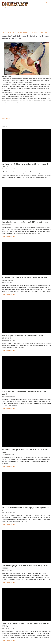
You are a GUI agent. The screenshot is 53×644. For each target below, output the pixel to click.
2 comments (10, 181)
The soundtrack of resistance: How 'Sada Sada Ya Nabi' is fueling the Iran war (25, 222)
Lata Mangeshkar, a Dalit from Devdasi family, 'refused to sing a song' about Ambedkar (25, 165)
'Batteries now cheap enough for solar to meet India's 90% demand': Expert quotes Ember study (25, 279)
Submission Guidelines (23, 32)
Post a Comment (6, 119)
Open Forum (11, 32)
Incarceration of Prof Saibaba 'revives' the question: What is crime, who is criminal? (24, 393)
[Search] (47, 3)
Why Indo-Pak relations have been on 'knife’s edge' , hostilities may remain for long (25, 509)
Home (3, 32)
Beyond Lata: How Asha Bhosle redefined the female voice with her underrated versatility (25, 625)
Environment (5, 108)
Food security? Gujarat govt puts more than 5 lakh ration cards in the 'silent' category (25, 451)
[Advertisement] (26, 20)
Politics (12, 108)
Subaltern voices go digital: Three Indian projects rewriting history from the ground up (25, 567)
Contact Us (34, 32)
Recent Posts (44, 32)
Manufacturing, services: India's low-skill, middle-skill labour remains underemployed (22, 337)
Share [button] (48, 106)
